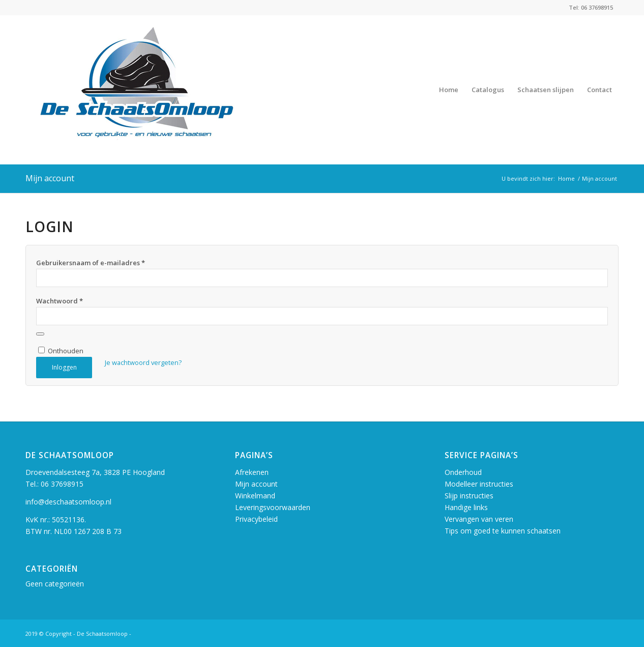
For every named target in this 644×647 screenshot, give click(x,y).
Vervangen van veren (479, 519)
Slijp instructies (469, 496)
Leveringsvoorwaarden (273, 507)
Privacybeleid (256, 519)
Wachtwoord (60, 301)
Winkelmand (255, 496)
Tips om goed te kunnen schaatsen (503, 531)
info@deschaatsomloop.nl (68, 502)
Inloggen (64, 367)
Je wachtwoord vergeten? (143, 362)
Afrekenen (252, 472)
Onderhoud (463, 472)
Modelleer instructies (479, 484)
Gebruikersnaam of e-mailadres (91, 263)
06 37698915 (62, 484)
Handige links (466, 507)
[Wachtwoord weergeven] (40, 334)
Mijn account (50, 178)
